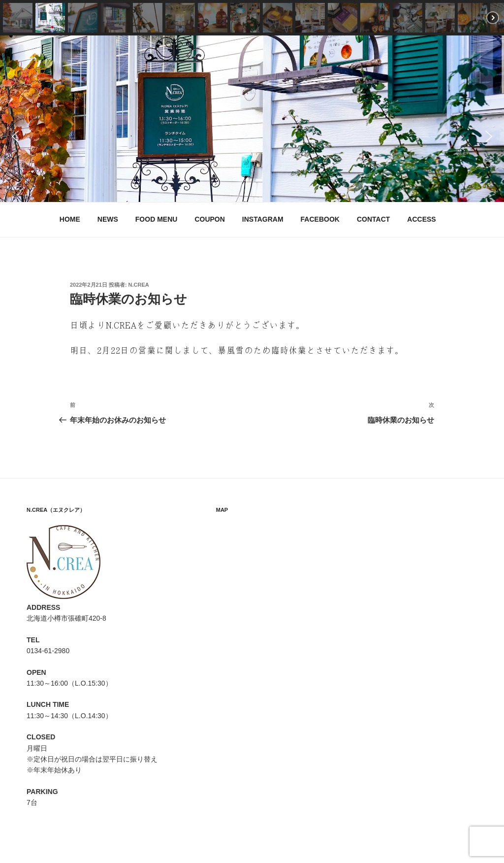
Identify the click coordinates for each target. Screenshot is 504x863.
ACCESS (421, 219)
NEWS (108, 219)
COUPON (209, 219)
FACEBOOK (320, 219)
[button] (18, 18)
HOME (70, 219)
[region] (252, 119)
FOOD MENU (157, 219)
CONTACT (373, 219)
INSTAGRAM (263, 219)
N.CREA (139, 285)
